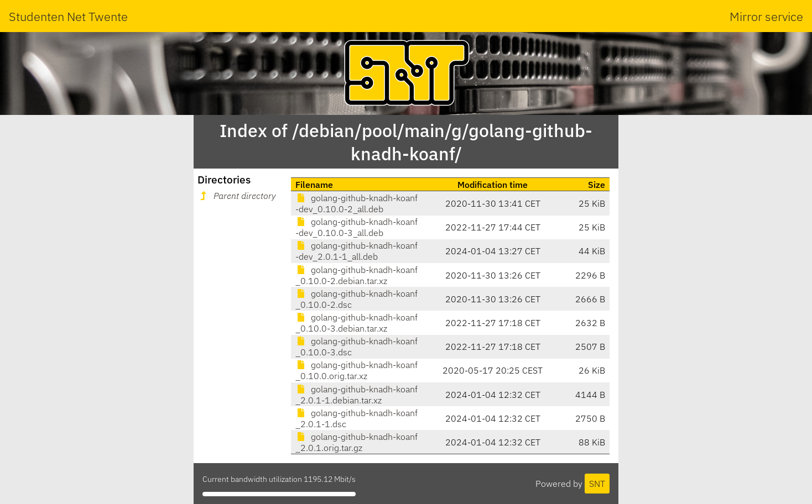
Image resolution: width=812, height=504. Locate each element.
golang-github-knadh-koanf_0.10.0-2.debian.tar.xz (356, 275)
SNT (597, 484)
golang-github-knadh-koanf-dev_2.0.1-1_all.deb (356, 251)
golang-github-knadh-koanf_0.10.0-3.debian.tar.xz (356, 323)
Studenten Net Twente (68, 16)
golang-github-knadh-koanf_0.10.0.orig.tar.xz (356, 370)
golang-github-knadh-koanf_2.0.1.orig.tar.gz (356, 442)
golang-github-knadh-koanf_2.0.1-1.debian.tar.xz (356, 395)
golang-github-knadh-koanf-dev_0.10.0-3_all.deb (356, 227)
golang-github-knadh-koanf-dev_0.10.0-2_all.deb (356, 203)
